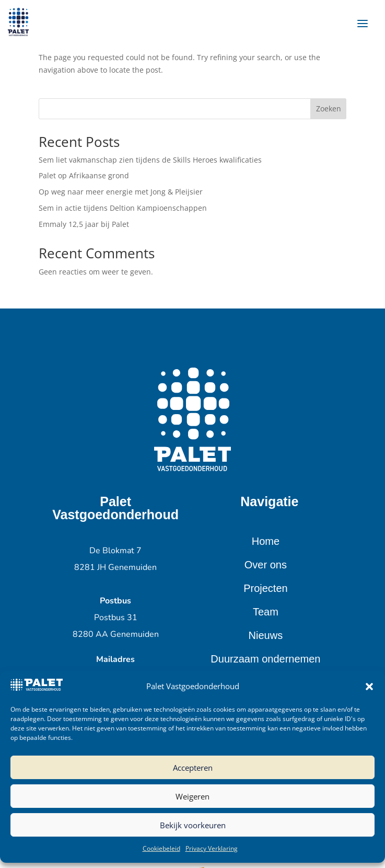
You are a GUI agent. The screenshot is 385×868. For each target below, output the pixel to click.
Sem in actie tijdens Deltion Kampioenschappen (123, 208)
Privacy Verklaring (212, 848)
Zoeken (329, 109)
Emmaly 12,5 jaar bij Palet (84, 224)
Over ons (266, 565)
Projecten (266, 588)
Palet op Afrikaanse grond (84, 175)
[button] (369, 687)
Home (266, 541)
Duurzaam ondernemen (265, 659)
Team (266, 612)
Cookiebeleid (161, 848)
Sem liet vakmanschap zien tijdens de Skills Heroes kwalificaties (150, 160)
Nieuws (266, 635)
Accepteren (193, 768)
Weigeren (192, 796)
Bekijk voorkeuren (193, 825)
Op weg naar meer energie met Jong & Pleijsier (121, 192)
